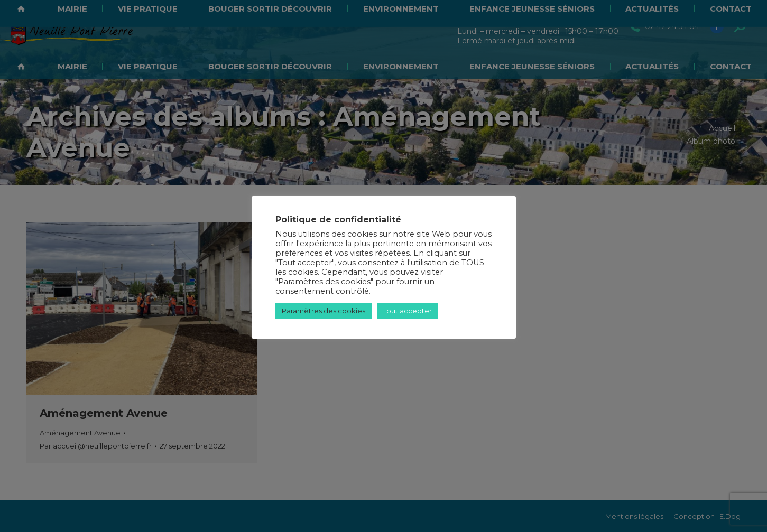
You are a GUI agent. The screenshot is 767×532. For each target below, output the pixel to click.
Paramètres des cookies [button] (324, 311)
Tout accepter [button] (408, 311)
